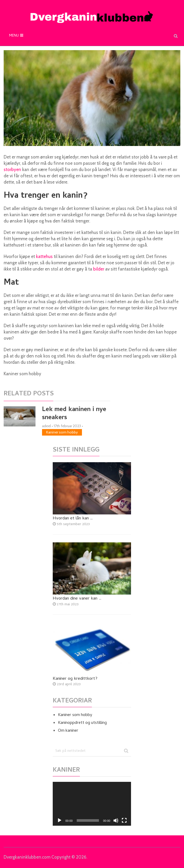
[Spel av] (60, 820)
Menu (14, 36)
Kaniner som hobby (62, 432)
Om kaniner (68, 731)
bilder (99, 269)
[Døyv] (116, 820)
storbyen (12, 169)
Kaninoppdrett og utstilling (82, 723)
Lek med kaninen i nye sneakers (74, 414)
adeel (46, 426)
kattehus (44, 256)
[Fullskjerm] (124, 820)
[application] (92, 804)
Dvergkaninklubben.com (27, 857)
